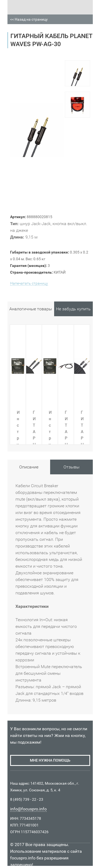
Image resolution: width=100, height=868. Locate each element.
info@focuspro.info (28, 809)
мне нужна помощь (50, 760)
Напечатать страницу (29, 283)
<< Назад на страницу (29, 19)
